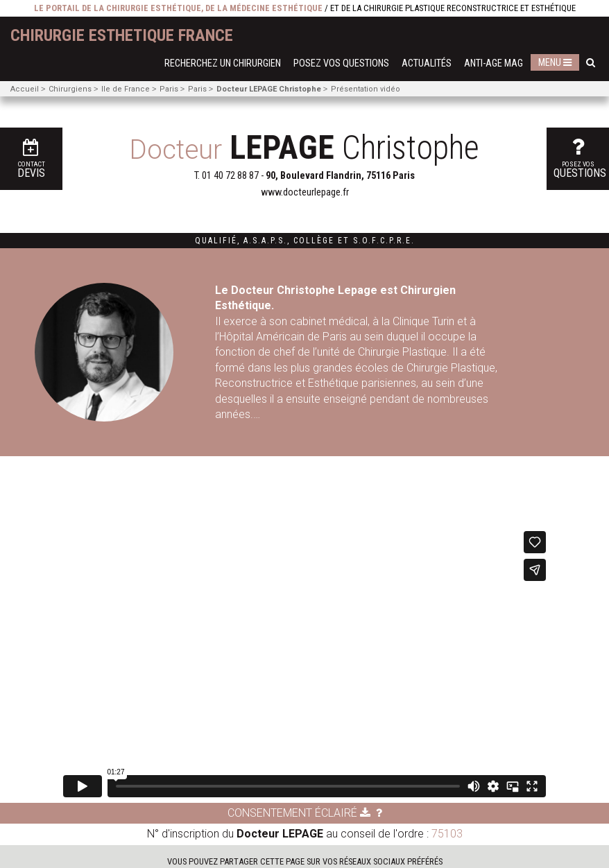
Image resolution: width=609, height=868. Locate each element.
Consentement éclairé (299, 813)
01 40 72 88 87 (230, 176)
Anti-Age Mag (494, 63)
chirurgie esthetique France (122, 35)
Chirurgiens (70, 89)
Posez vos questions (341, 63)
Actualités (427, 63)
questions (580, 158)
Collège (314, 241)
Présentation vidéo (366, 89)
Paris (169, 89)
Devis (31, 159)
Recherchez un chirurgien (223, 63)
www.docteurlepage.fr (305, 192)
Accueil (25, 89)
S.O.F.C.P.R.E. (384, 241)
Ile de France (126, 89)
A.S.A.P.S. (265, 241)
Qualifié (216, 241)
